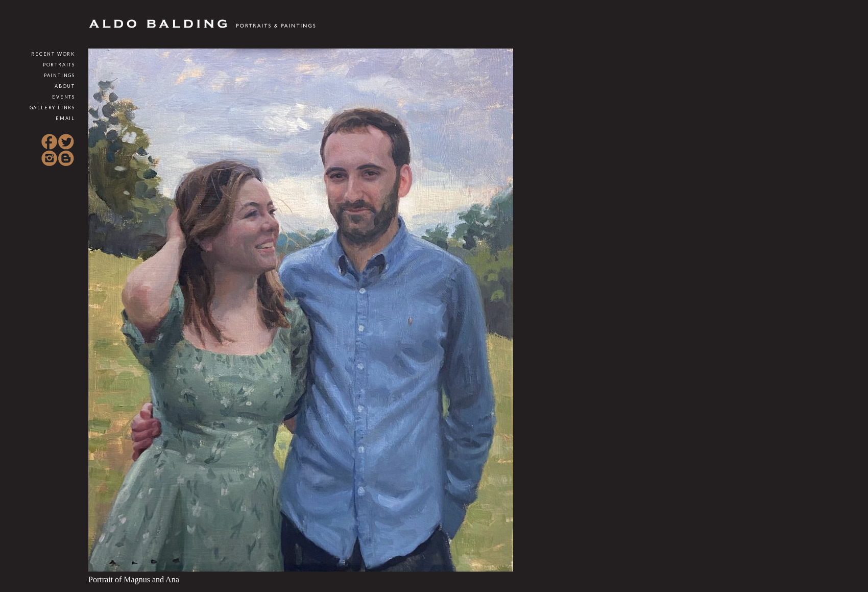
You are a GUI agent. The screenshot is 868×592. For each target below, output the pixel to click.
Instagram (50, 158)
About (65, 86)
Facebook (50, 142)
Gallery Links (52, 108)
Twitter (66, 142)
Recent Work (53, 54)
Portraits (59, 65)
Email (65, 118)
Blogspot (66, 158)
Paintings (59, 75)
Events (64, 97)
